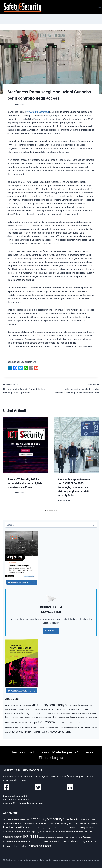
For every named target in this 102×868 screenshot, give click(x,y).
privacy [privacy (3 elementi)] (55, 717)
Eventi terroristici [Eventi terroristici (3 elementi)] (24, 709)
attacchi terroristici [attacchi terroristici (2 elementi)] (16, 705)
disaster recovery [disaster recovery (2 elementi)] (11, 710)
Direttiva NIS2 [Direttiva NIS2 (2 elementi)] (85, 705)
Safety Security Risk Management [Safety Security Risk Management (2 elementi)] (86, 717)
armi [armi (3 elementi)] (7, 705)
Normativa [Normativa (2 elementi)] (25, 717)
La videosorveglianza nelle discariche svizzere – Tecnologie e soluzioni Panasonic (76, 388)
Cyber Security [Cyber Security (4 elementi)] (73, 705)
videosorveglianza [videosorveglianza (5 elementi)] (61, 732)
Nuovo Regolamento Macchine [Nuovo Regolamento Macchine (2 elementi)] (41, 717)
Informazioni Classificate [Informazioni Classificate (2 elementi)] (13, 714)
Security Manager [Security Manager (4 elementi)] (28, 722)
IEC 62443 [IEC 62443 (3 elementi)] (85, 709)
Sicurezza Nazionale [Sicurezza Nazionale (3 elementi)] (22, 728)
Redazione (19, 104)
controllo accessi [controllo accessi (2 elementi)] (27, 705)
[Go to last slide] (7, 463)
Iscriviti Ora (51, 631)
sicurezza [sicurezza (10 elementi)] (46, 722)
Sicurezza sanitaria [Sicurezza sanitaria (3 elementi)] (39, 728)
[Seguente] (95, 463)
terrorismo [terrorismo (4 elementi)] (18, 732)
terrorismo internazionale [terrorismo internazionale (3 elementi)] (34, 732)
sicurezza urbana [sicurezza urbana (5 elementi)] (86, 727)
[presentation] (26, 445)
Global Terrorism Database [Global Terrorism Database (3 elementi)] (62, 709)
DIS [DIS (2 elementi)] (91, 705)
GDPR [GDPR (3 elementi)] (48, 709)
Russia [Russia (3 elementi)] (72, 717)
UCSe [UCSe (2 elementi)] (47, 732)
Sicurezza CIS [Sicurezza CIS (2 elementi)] (68, 723)
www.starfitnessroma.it (37, 112)
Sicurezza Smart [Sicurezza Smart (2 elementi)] (53, 728)
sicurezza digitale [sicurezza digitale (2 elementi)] (78, 723)
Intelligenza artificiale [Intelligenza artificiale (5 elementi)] (34, 713)
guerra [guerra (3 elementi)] (77, 709)
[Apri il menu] (100, 7)
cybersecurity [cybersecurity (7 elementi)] (55, 705)
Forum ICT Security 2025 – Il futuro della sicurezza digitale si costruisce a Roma (25, 483)
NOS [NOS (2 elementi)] (30, 717)
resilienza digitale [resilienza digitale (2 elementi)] (64, 717)
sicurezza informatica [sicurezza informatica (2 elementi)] (75, 837)
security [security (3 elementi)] (14, 723)
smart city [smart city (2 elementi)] (8, 732)
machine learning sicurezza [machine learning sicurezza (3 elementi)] (82, 828)
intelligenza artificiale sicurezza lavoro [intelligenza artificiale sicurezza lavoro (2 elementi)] (76, 714)
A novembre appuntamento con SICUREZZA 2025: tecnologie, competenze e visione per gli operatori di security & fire (74, 487)
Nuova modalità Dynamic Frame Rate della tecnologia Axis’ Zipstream (26, 388)
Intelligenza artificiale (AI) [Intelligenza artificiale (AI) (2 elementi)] (56, 714)
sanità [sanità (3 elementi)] (8, 723)
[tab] (46, 510)
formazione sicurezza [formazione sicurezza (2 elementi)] (38, 710)
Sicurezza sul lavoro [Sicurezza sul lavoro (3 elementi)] (67, 728)
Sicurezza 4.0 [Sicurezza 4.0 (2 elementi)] (58, 723)
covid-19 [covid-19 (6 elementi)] (39, 705)
